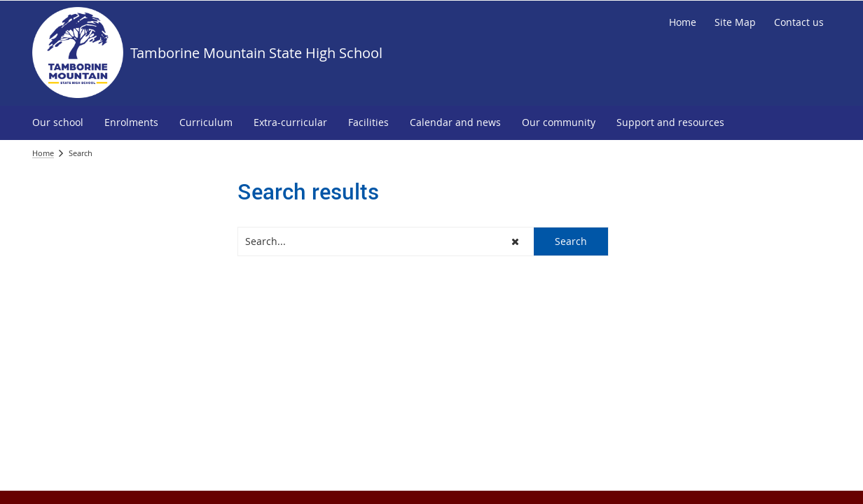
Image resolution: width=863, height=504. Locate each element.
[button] (515, 241)
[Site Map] (735, 22)
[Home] (683, 22)
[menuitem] (58, 123)
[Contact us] (799, 22)
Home (43, 153)
